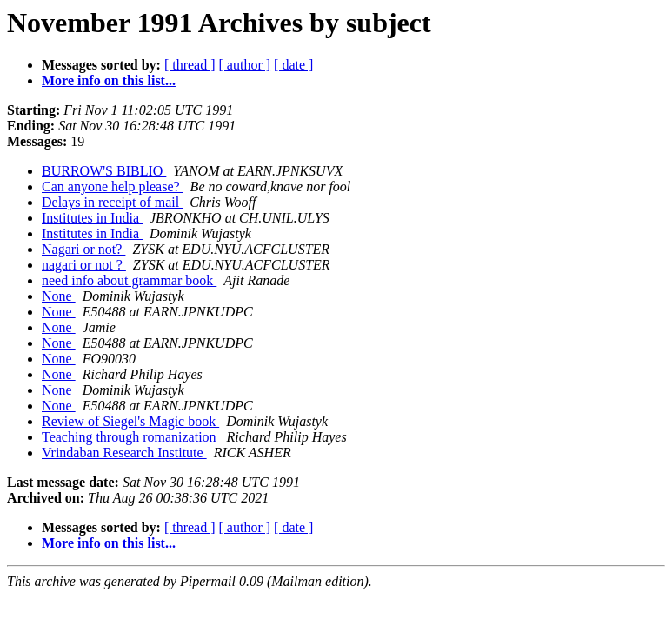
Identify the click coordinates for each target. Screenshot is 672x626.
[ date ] (293, 65)
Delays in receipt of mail (112, 202)
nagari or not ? (84, 265)
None (59, 296)
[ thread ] (190, 65)
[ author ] (245, 65)
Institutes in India (92, 218)
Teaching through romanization (131, 437)
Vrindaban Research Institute (124, 453)
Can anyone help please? (113, 186)
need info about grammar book (129, 280)
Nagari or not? (83, 249)
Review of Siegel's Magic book (130, 421)
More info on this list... (109, 80)
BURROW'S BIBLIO (104, 171)
